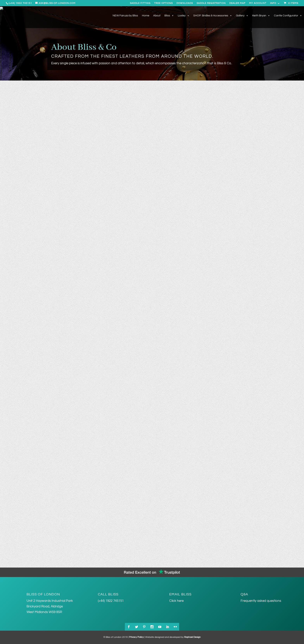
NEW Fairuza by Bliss (125, 16)
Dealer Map (237, 3)
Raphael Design (192, 637)
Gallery (242, 16)
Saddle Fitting (140, 3)
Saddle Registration (211, 3)
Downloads (185, 3)
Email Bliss (180, 594)
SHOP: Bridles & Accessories (213, 16)
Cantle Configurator (288, 16)
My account (258, 3)
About (157, 16)
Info (273, 3)
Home (146, 16)
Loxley (184, 16)
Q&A (244, 594)
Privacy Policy (136, 637)
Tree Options (163, 3)
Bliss (169, 16)
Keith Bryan (261, 16)
